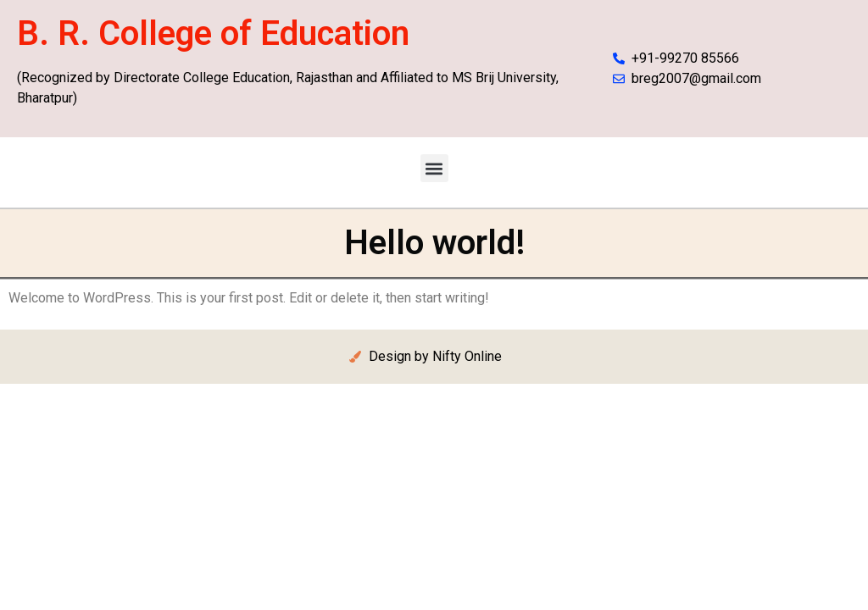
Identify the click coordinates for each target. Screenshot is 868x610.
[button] (434, 168)
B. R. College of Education (213, 33)
